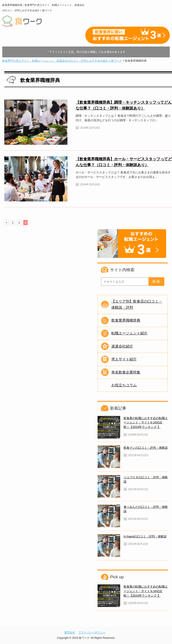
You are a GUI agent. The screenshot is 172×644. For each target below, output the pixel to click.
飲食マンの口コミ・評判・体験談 (146, 448)
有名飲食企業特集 (126, 372)
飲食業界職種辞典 (126, 320)
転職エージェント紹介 (129, 333)
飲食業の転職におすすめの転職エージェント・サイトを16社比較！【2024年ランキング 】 (146, 423)
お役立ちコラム (124, 385)
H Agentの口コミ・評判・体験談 (145, 536)
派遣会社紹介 (122, 346)
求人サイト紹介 (124, 359)
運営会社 (70, 632)
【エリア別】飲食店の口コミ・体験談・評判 (137, 304)
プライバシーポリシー (92, 632)
